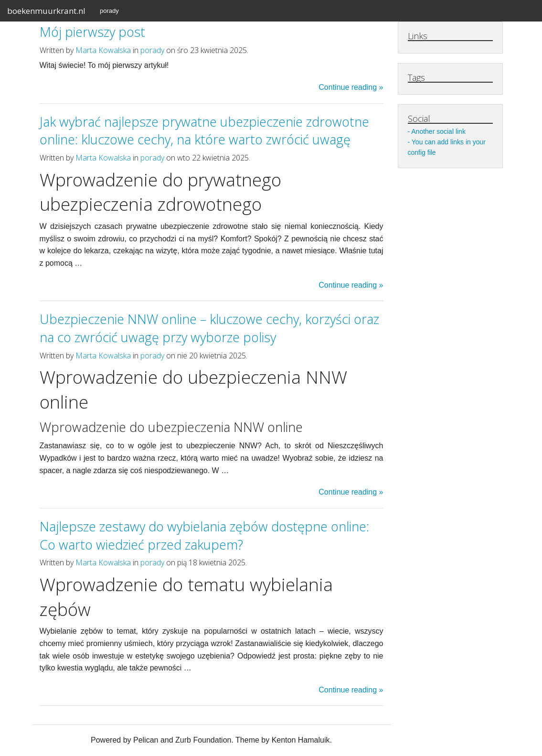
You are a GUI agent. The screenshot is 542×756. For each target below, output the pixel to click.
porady (109, 11)
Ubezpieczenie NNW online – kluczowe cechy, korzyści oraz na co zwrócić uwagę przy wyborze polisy (209, 328)
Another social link (438, 131)
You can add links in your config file (447, 147)
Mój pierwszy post (92, 32)
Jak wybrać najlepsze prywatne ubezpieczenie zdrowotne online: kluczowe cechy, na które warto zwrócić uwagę (204, 131)
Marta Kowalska (103, 50)
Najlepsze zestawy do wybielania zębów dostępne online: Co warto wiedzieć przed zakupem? (204, 535)
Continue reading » (351, 87)
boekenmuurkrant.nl (46, 11)
